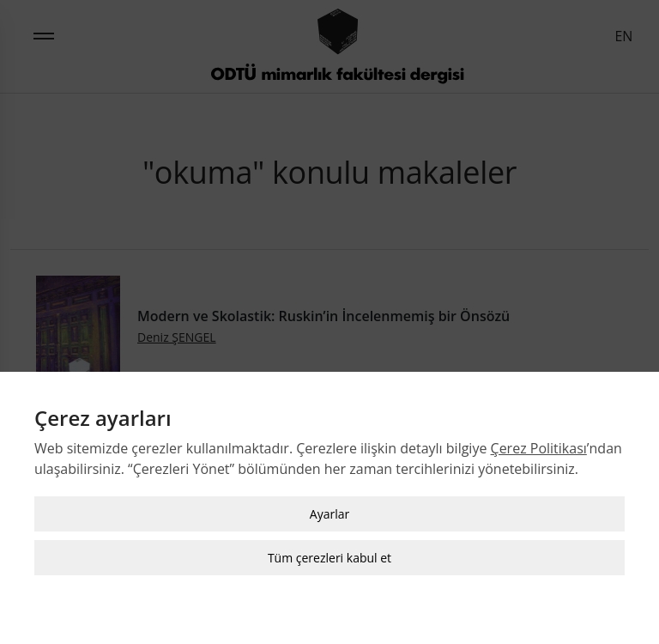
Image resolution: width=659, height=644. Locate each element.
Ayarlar (329, 514)
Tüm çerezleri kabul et (329, 558)
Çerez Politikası (539, 448)
